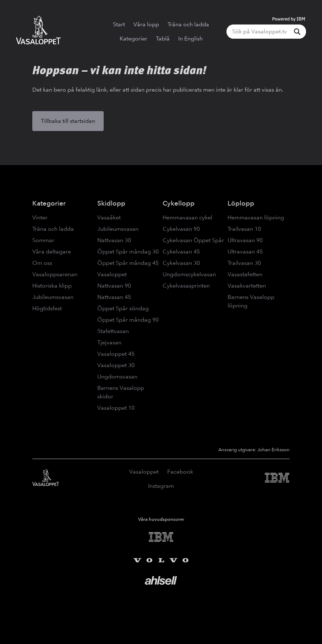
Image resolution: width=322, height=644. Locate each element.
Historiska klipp (52, 286)
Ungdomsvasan (117, 376)
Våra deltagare (52, 252)
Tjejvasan (109, 342)
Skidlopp (111, 203)
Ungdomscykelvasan (189, 274)
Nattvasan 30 (114, 240)
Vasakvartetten (247, 286)
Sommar (43, 240)
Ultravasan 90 (245, 240)
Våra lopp (146, 24)
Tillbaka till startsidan (68, 121)
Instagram (161, 486)
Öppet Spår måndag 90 (128, 320)
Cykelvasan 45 (181, 252)
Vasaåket (109, 217)
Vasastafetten (245, 274)
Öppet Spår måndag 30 (128, 252)
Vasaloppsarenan (55, 274)
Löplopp (241, 203)
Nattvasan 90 (114, 286)
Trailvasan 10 (244, 229)
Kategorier (133, 39)
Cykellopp (179, 203)
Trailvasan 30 (244, 263)
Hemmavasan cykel (187, 217)
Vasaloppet (112, 274)
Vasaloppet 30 (116, 365)
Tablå (163, 39)
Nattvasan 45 (114, 297)
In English (190, 39)
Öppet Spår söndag (123, 308)
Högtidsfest (47, 308)
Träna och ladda (188, 24)
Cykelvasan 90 (181, 229)
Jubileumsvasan (53, 297)
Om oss (42, 263)
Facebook (180, 472)
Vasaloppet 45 (116, 354)
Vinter (40, 217)
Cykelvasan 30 (181, 263)
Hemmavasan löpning (256, 217)
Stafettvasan (113, 331)
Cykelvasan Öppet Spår (193, 240)
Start (119, 24)
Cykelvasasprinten (186, 286)
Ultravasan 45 (245, 252)
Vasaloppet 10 (116, 408)
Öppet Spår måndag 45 (128, 263)
